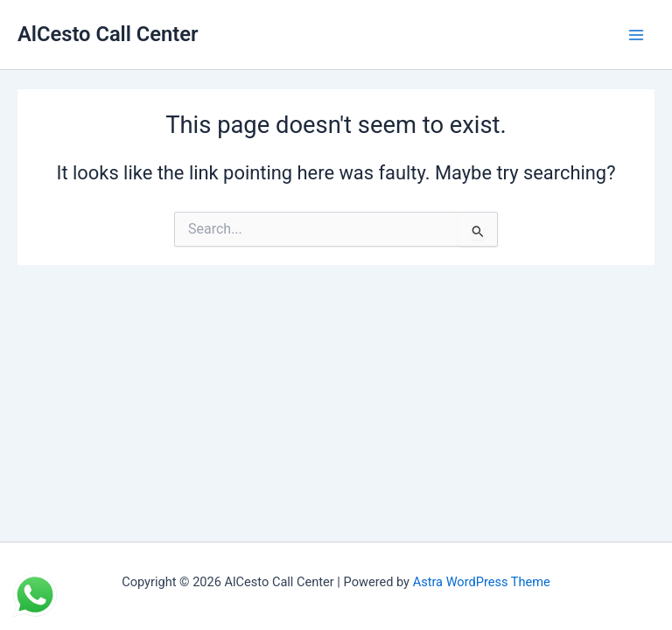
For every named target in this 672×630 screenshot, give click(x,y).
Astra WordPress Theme (482, 582)
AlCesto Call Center (108, 34)
